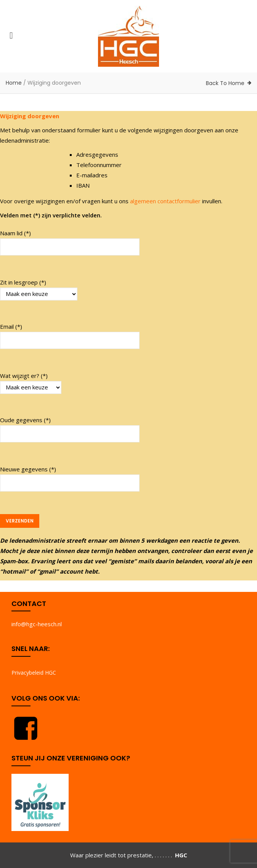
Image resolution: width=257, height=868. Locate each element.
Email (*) (70, 336)
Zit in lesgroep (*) (39, 289)
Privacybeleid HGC (34, 673)
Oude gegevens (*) (70, 430)
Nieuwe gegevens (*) (70, 479)
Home (14, 83)
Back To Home (225, 83)
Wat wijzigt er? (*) (31, 383)
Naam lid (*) (70, 243)
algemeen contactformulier (165, 201)
